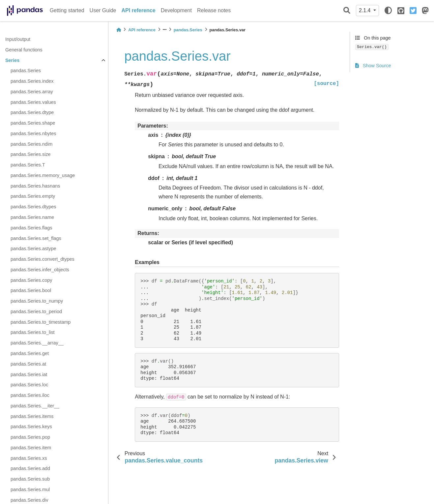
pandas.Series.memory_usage (43, 175)
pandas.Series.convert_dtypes (43, 259)
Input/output (18, 39)
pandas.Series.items (32, 416)
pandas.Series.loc (29, 385)
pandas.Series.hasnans (35, 186)
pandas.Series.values (33, 102)
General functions (24, 50)
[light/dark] (388, 11)
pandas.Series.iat (29, 374)
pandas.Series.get (30, 353)
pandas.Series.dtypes (33, 207)
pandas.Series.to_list (33, 332)
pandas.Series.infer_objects (40, 270)
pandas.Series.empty (33, 196)
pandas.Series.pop (30, 437)
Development (176, 10)
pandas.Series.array (32, 92)
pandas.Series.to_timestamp (41, 322)
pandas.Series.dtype (32, 112)
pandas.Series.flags (31, 228)
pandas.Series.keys (31, 427)
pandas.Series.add (30, 468)
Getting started (67, 10)
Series (12, 60)
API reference (139, 10)
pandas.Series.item (31, 448)
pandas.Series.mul (30, 489)
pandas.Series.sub (30, 479)
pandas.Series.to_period (36, 311)
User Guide (103, 10)
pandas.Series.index (32, 81)
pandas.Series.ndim (31, 144)
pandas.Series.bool (31, 290)
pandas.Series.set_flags (36, 238)
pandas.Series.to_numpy (37, 301)
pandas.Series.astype (33, 249)
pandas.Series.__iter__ (35, 406)
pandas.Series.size (31, 154)
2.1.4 (365, 10)
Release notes (214, 10)
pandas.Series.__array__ (37, 343)
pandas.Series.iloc (30, 395)
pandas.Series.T (28, 165)
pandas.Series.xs (29, 458)
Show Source (373, 66)
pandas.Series (26, 71)
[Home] (119, 30)
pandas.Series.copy (31, 280)
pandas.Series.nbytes (33, 133)
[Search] (347, 11)
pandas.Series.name (32, 217)
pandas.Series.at (28, 364)
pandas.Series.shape (33, 123)
